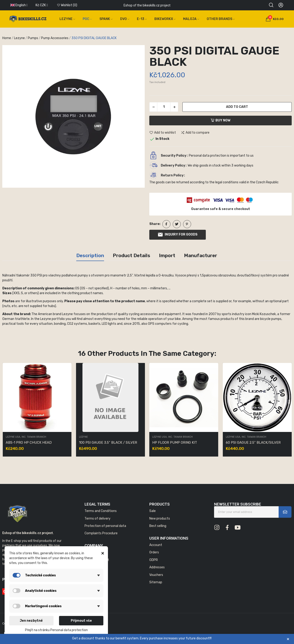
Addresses (157, 567)
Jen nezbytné (31, 621)
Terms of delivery (98, 519)
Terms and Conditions (101, 511)
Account (156, 545)
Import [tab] (167, 255)
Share (166, 224)
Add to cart (237, 107)
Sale (153, 511)
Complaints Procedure (101, 533)
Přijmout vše (81, 621)
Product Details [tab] (131, 255)
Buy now (220, 120)
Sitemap (156, 582)
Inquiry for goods (178, 235)
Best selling (158, 526)
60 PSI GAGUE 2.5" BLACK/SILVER (253, 443)
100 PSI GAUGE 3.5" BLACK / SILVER (108, 443)
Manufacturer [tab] (201, 255)
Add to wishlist (163, 133)
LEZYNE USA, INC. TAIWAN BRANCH (26, 437)
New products (160, 519)
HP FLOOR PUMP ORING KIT (175, 443)
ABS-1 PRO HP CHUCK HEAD (29, 443)
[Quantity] (164, 107)
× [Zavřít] (288, 639)
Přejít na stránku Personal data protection (56, 630)
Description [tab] (90, 255)
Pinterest (187, 224)
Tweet (177, 224)
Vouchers (156, 575)
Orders (154, 552)
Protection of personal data (105, 526)
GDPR (154, 560)
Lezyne (83, 437)
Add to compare (195, 133)
